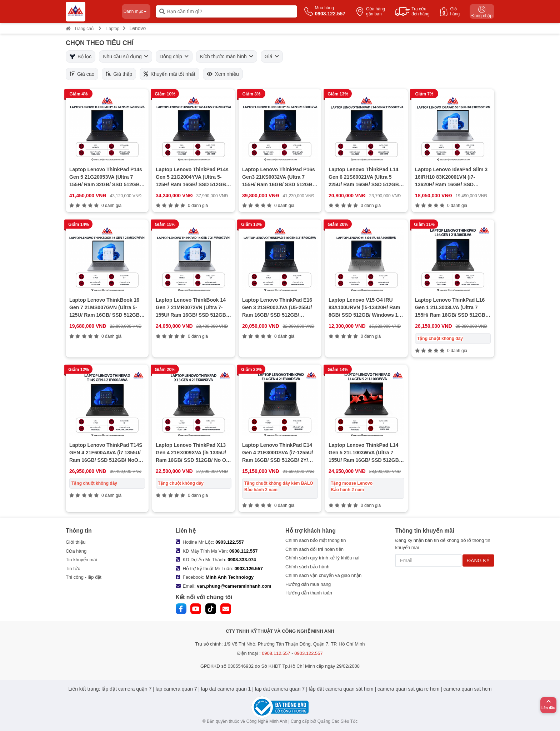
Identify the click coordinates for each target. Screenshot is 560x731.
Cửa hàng (76, 551)
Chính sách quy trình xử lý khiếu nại (322, 558)
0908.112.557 (244, 551)
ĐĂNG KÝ (478, 560)
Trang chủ (80, 29)
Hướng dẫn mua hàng (308, 584)
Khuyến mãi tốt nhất (169, 74)
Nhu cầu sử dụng (126, 56)
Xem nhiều (223, 74)
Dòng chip (174, 56)
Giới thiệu (76, 542)
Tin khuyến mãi (81, 560)
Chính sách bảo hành (307, 567)
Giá (272, 56)
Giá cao (82, 74)
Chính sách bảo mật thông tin (316, 540)
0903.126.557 (249, 569)
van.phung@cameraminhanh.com (234, 586)
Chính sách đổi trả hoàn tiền (314, 549)
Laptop (113, 29)
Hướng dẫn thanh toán (309, 593)
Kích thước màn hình (227, 56)
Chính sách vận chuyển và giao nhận (323, 575)
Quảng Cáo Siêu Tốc (338, 721)
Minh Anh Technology (230, 577)
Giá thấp (119, 74)
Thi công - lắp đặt (84, 577)
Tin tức (73, 569)
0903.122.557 (230, 542)
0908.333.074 (242, 560)
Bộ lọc (81, 56)
